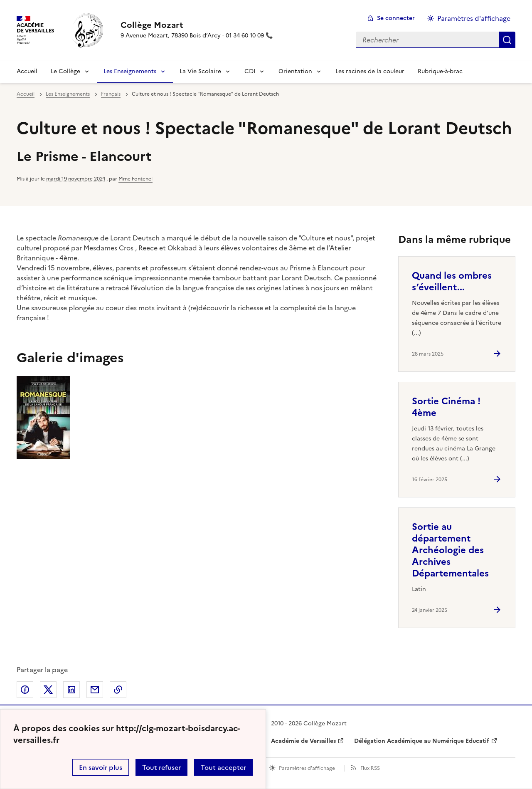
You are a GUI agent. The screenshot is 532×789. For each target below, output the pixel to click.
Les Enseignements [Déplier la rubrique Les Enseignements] (130, 71)
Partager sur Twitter (48, 690)
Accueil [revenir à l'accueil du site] (27, 71)
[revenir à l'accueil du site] (197, 25)
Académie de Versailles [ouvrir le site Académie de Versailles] (303, 741)
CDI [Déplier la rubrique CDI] (250, 71)
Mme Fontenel (135, 179)
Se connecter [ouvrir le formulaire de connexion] (396, 18)
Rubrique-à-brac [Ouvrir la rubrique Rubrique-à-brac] (440, 71)
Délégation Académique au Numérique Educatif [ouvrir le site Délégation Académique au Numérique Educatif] (422, 741)
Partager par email (95, 690)
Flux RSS (370, 768)
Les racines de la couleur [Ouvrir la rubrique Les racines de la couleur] (370, 71)
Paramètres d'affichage (307, 768)
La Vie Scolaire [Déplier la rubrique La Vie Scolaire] (200, 71)
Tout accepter (223, 767)
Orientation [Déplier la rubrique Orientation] (295, 71)
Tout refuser (161, 767)
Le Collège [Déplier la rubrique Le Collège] (65, 71)
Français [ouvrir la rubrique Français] (111, 94)
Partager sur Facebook (25, 690)
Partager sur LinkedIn (71, 690)
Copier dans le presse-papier (118, 690)
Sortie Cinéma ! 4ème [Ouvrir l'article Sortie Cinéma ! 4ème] (446, 407)
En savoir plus (101, 767)
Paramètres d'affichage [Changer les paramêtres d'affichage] (474, 18)
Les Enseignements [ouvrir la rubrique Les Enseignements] (68, 94)
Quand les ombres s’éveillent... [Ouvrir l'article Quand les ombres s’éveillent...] (452, 281)
